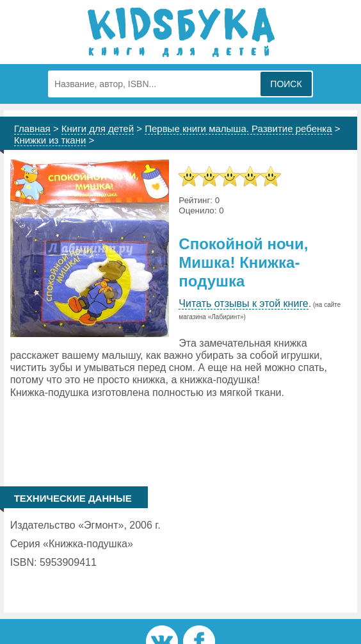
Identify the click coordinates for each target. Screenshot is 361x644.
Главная (32, 128)
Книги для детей (98, 128)
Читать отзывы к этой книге (243, 303)
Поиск (286, 84)
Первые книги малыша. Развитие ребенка (238, 128)
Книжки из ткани (50, 140)
